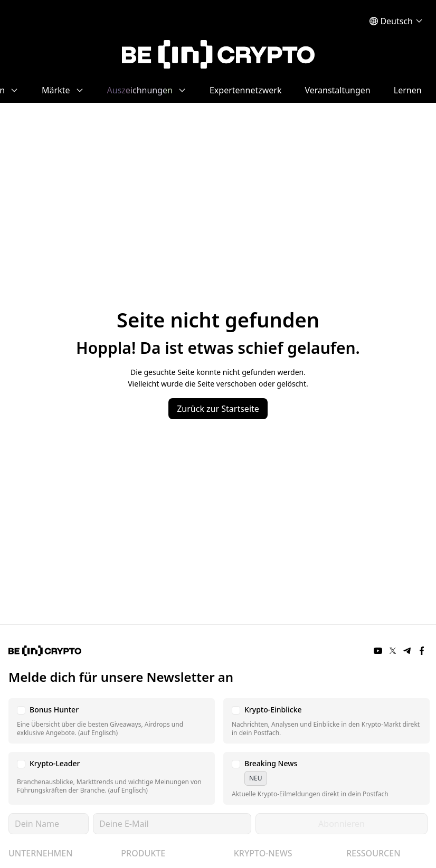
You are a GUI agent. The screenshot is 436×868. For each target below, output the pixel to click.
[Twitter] (393, 651)
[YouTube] (378, 651)
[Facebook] (422, 651)
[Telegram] (407, 651)
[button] (112, 721)
